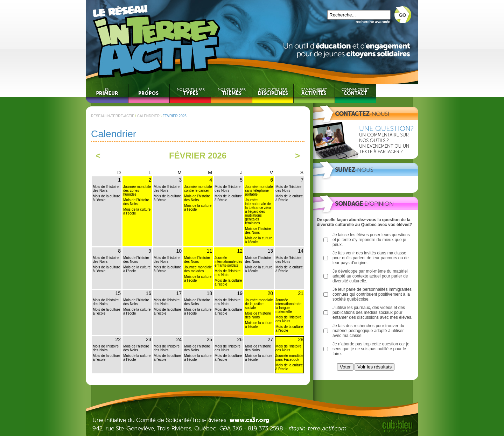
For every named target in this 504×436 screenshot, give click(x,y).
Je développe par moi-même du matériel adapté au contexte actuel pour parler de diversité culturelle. (370, 276)
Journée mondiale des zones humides (137, 191)
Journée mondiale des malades (198, 269)
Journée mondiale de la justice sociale (259, 304)
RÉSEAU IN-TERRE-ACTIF (113, 116)
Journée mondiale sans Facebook (289, 358)
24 (179, 339)
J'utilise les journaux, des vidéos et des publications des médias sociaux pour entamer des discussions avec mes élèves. (372, 312)
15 (118, 293)
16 (148, 293)
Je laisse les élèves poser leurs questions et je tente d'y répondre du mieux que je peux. (371, 240)
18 (209, 293)
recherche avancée (373, 22)
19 (240, 293)
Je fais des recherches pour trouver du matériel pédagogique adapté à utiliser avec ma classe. (368, 331)
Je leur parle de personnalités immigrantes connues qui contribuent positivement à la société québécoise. (372, 294)
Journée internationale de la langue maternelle (288, 306)
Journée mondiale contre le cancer (198, 189)
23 (148, 339)
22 (118, 339)
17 (179, 293)
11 (209, 251)
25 (209, 339)
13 (270, 251)
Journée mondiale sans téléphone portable (259, 191)
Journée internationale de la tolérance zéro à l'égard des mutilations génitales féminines (258, 212)
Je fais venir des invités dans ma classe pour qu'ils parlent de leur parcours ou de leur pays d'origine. (371, 258)
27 (270, 339)
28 (301, 339)
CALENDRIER (148, 116)
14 (301, 251)
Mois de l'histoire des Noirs (106, 189)
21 (301, 293)
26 (240, 339)
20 (270, 293)
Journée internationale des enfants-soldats (228, 262)
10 (179, 251)
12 (240, 251)
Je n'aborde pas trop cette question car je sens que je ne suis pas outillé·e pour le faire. (371, 349)
